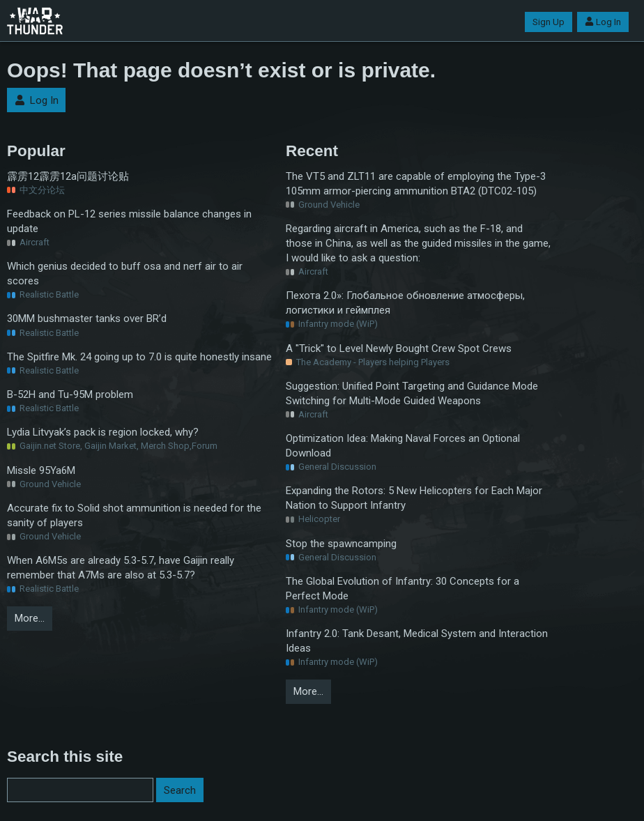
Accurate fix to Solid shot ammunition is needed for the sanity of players (134, 515)
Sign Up (549, 22)
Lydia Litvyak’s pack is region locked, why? (103, 432)
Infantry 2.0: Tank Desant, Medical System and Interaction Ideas (417, 641)
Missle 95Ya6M (41, 470)
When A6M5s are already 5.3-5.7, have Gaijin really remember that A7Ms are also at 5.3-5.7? (121, 568)
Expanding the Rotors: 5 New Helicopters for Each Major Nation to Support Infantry (414, 498)
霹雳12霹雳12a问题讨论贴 (68, 176)
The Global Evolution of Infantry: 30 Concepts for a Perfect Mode (402, 589)
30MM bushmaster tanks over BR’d (87, 319)
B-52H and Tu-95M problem (70, 394)
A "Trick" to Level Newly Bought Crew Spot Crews (399, 348)
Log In (603, 22)
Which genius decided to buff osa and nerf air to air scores (125, 274)
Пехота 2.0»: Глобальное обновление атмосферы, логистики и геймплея (405, 303)
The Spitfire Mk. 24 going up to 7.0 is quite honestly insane (139, 357)
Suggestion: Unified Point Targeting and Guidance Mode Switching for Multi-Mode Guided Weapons (412, 393)
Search (180, 790)
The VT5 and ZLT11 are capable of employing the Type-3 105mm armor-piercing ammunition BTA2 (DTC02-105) (416, 184)
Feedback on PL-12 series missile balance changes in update (129, 221)
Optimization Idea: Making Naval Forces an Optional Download (403, 446)
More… (30, 618)
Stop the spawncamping (341, 544)
